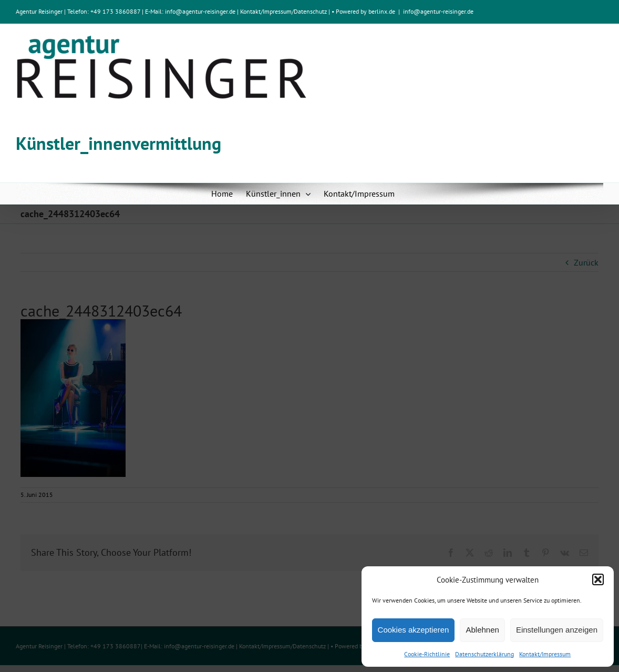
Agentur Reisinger (39, 11)
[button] (598, 579)
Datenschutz (310, 11)
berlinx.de (381, 11)
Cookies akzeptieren (414, 630)
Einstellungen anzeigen (557, 630)
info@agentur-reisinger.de (201, 11)
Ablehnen (482, 630)
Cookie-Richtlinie (427, 654)
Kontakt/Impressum (545, 654)
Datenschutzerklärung (484, 654)
